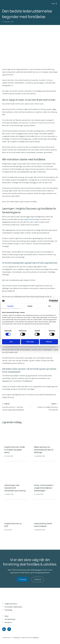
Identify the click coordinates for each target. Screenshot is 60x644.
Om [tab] (50, 306)
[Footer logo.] (11, 595)
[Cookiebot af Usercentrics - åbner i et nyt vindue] (50, 301)
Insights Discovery (30, 219)
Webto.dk (36, 637)
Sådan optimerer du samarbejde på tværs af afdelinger (44, 450)
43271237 (17, 637)
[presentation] (15, 435)
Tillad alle (49, 342)
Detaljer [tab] (30, 306)
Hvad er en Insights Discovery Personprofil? (45, 407)
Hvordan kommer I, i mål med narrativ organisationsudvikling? (15, 407)
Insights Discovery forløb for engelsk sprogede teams (15, 450)
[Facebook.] (9, 629)
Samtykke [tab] (10, 306)
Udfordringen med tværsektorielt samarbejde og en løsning (15, 488)
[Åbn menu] (54, 4)
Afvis (11, 342)
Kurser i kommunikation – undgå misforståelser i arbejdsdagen (44, 488)
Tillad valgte (30, 342)
